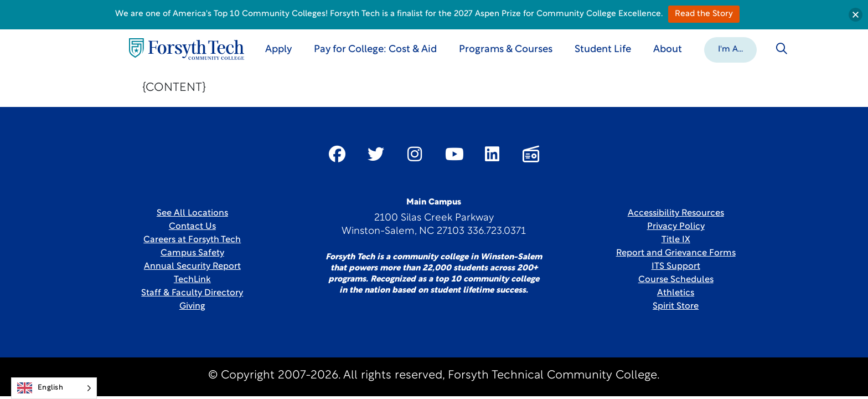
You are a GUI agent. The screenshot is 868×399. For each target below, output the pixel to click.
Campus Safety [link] (192, 253)
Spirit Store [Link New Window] (676, 306)
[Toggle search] (782, 49)
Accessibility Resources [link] (676, 213)
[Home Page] (187, 49)
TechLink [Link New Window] (192, 280)
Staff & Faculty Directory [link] (192, 293)
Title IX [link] (676, 240)
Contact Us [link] (192, 227)
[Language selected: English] (54, 388)
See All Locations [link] (192, 213)
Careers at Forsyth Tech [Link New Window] (192, 240)
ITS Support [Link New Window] (676, 267)
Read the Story (704, 14)
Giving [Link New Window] (192, 306)
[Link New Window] (337, 154)
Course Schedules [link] (676, 280)
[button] (730, 49)
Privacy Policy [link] (676, 227)
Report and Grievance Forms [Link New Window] (676, 253)
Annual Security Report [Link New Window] (192, 267)
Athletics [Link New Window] (676, 293)
